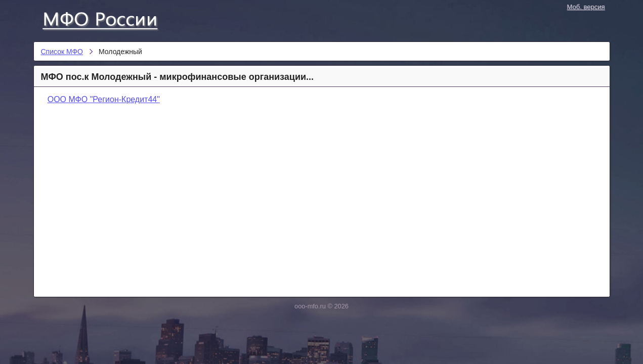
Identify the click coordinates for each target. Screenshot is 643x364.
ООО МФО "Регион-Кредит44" (104, 99)
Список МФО (109, 19)
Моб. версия (586, 7)
